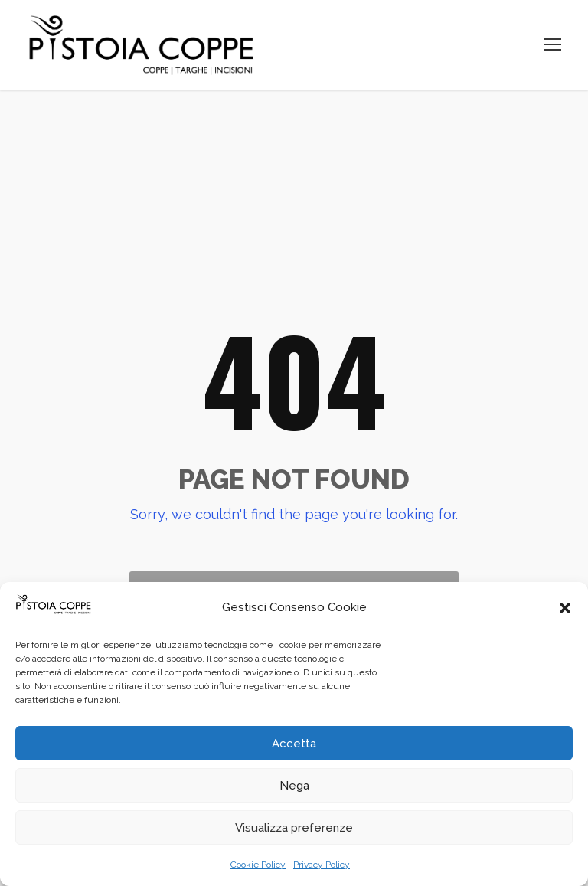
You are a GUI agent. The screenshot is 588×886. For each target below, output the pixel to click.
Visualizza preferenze (294, 828)
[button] (565, 608)
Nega (294, 786)
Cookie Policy (258, 865)
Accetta (294, 744)
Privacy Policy (322, 865)
